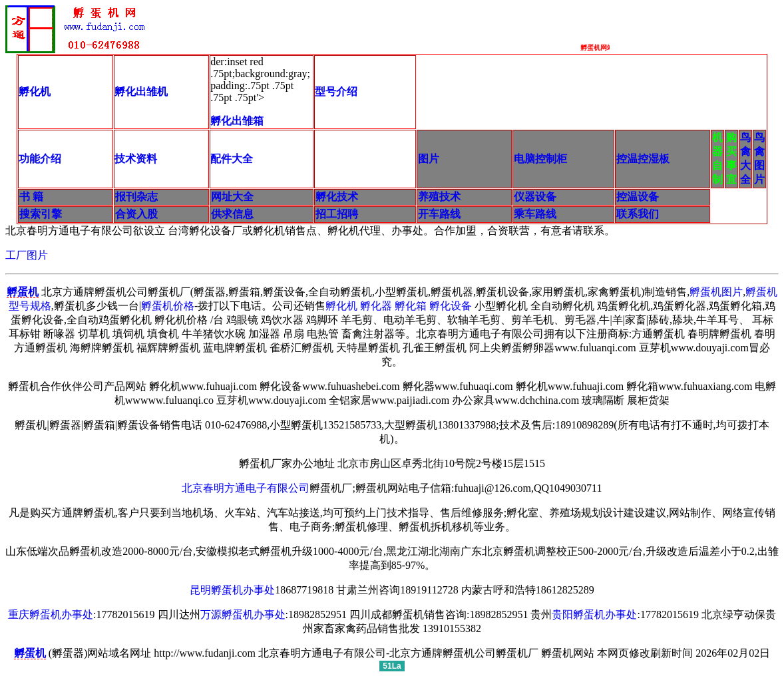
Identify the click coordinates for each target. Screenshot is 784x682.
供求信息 (232, 214)
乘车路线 (535, 214)
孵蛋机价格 (168, 306)
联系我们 (638, 214)
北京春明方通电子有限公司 (246, 488)
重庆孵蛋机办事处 (51, 614)
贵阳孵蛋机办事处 (594, 614)
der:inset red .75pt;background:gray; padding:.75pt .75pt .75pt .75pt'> (261, 92)
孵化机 (341, 306)
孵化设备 (451, 306)
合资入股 (136, 214)
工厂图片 (27, 255)
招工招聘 (337, 214)
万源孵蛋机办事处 (243, 614)
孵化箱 (411, 306)
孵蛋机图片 (716, 292)
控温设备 (638, 197)
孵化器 (376, 306)
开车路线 (439, 214)
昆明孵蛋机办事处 (232, 590)
